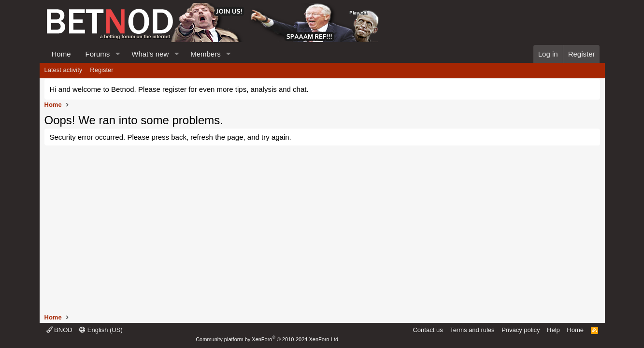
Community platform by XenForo (268, 339)
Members (206, 54)
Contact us (428, 330)
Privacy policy (521, 330)
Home (61, 54)
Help (553, 330)
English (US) (101, 330)
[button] (117, 54)
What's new (150, 54)
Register (101, 70)
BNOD (59, 330)
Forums (98, 54)
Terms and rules (472, 330)
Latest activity (64, 70)
